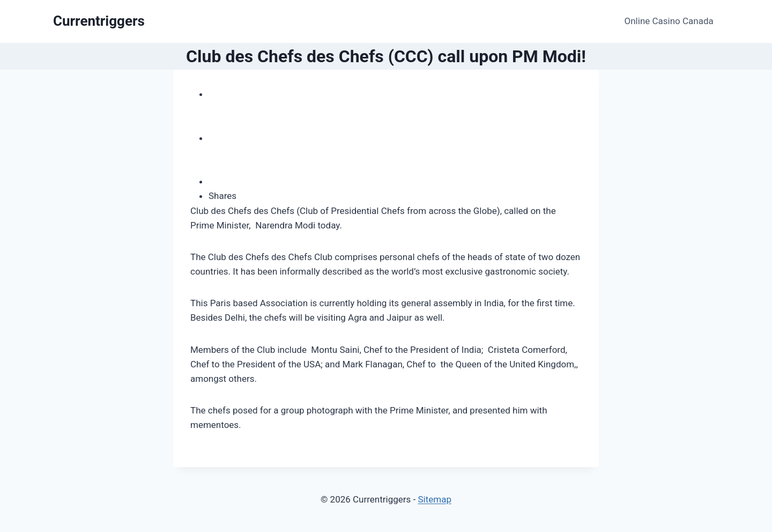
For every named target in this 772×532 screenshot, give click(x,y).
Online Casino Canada (669, 21)
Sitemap (435, 499)
